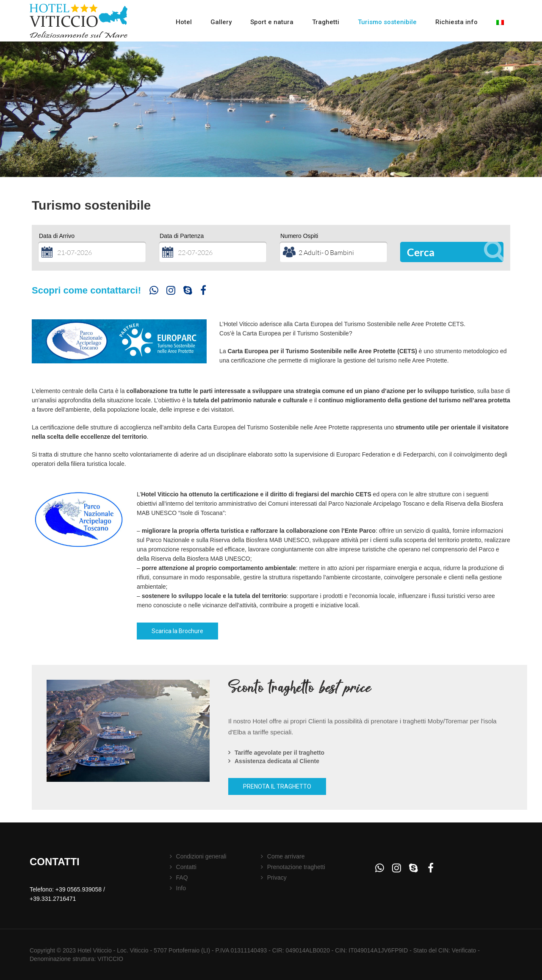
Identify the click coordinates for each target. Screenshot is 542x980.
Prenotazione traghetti (296, 867)
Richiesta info (456, 22)
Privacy (277, 878)
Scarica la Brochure (177, 631)
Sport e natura (272, 22)
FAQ (182, 878)
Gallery (221, 22)
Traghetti (326, 22)
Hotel (184, 22)
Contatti (186, 867)
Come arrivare (286, 856)
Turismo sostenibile (387, 22)
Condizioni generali (201, 856)
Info (181, 888)
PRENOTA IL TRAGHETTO (277, 786)
